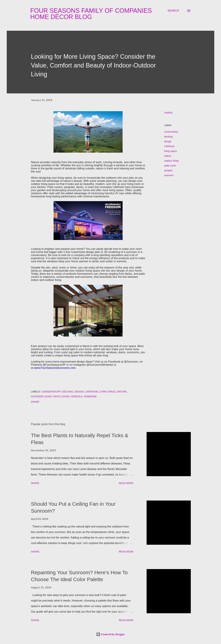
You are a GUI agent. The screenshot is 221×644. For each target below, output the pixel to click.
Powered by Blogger (110, 634)
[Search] (173, 11)
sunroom (169, 175)
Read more (126, 483)
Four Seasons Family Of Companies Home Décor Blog (91, 14)
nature (168, 156)
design (168, 141)
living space (170, 151)
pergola (168, 170)
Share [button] (168, 113)
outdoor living (171, 161)
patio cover (170, 166)
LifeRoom (169, 146)
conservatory (171, 132)
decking (168, 137)
